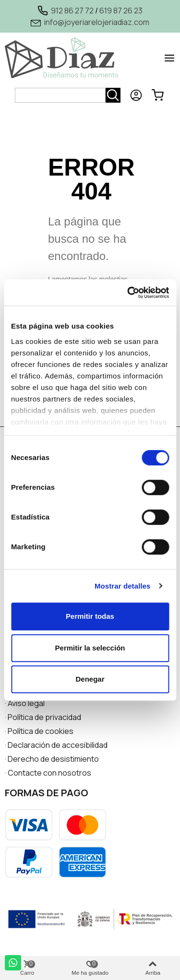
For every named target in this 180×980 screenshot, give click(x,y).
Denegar (90, 679)
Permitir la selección (90, 648)
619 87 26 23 (121, 11)
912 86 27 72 (72, 11)
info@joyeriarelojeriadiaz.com (97, 22)
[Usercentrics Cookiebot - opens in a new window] (128, 293)
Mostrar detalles (123, 586)
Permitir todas (90, 616)
